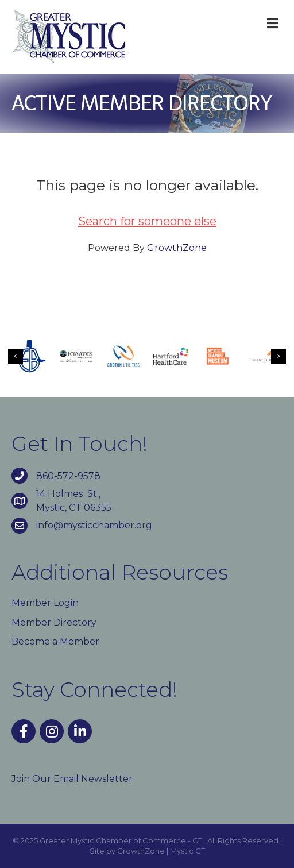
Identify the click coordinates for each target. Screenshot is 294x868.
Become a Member (55, 641)
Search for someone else (147, 221)
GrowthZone (177, 248)
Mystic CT (187, 851)
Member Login (45, 603)
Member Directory (54, 622)
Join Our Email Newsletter (72, 779)
